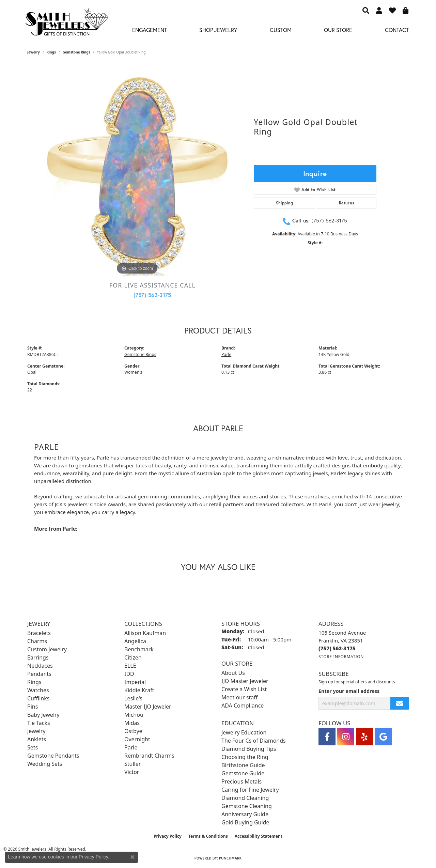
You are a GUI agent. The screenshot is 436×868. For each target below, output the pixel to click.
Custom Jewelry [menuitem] (47, 649)
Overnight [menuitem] (137, 739)
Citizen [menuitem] (133, 657)
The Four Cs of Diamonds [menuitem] (254, 741)
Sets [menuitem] (33, 747)
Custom (281, 30)
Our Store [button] (338, 30)
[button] (366, 10)
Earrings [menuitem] (38, 657)
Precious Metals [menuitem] (242, 781)
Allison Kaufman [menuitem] (145, 633)
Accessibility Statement (259, 836)
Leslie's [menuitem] (133, 698)
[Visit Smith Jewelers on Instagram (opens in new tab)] (346, 737)
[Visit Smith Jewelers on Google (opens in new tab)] (383, 737)
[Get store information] (341, 657)
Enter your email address (349, 691)
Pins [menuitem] (33, 707)
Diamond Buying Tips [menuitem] (249, 749)
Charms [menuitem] (37, 641)
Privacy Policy (168, 836)
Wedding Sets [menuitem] (45, 764)
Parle (226, 354)
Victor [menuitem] (132, 772)
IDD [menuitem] (129, 674)
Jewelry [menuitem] (36, 731)
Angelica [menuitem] (135, 641)
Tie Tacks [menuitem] (39, 723)
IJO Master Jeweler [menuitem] (245, 681)
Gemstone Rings (76, 52)
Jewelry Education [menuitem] (244, 732)
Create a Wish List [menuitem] (244, 689)
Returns (347, 203)
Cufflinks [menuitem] (38, 698)
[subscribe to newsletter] (400, 703)
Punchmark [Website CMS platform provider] (230, 858)
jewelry (34, 52)
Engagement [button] (150, 30)
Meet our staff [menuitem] (239, 697)
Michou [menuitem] (134, 715)
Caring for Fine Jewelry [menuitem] (250, 790)
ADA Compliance (243, 706)
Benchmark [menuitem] (139, 649)
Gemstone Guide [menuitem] (243, 773)
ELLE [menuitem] (130, 666)
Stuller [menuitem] (133, 764)
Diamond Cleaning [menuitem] (245, 798)
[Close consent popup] (133, 857)
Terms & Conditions (208, 836)
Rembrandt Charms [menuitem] (149, 756)
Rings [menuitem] (34, 682)
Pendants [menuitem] (39, 674)
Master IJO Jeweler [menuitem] (148, 707)
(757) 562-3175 (152, 295)
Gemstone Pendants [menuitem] (53, 756)
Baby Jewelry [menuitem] (43, 715)
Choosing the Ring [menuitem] (245, 757)
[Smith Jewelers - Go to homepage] (67, 24)
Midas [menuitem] (132, 723)
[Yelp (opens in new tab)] (364, 737)
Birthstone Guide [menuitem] (243, 765)
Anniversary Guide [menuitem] (245, 814)
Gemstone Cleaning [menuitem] (247, 806)
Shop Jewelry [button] (218, 30)
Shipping (285, 203)
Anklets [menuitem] (37, 739)
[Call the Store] (337, 648)
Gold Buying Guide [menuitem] (245, 822)
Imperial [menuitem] (135, 682)
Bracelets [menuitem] (39, 633)
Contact (397, 30)
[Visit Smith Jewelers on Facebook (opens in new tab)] (327, 737)
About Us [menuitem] (233, 673)
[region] (137, 174)
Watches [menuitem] (38, 690)
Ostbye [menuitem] (133, 731)
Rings (51, 52)
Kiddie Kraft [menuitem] (139, 690)
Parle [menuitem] (131, 747)
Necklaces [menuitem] (40, 666)
